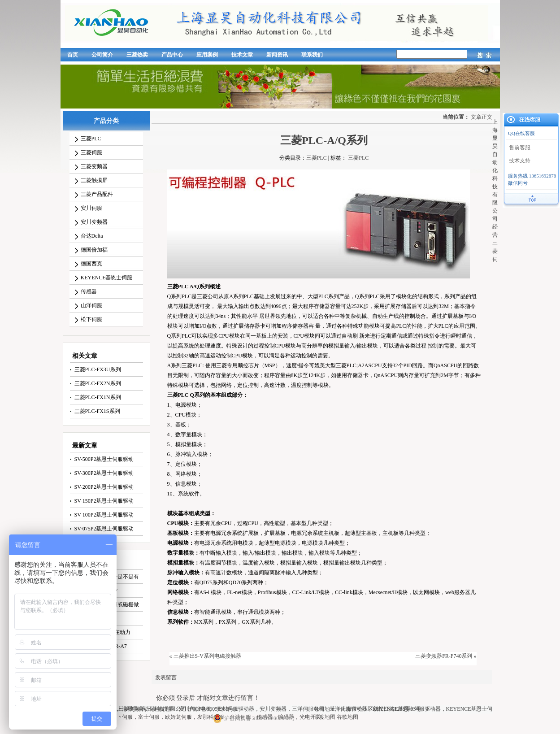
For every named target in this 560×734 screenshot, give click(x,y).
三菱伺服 (91, 152)
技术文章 (242, 55)
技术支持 (520, 161)
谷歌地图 (347, 717)
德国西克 (91, 264)
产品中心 (172, 55)
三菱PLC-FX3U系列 (98, 369)
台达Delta (92, 236)
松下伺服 (91, 319)
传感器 (89, 291)
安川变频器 (94, 222)
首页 (73, 55)
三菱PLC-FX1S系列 (97, 411)
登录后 (186, 698)
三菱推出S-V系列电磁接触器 (207, 656)
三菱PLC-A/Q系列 (324, 140)
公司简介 (102, 55)
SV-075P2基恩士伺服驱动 (104, 529)
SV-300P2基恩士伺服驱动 (104, 473)
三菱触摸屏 (94, 180)
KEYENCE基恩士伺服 (107, 278)
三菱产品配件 (97, 194)
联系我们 (312, 55)
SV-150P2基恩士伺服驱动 (104, 501)
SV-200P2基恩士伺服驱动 (104, 487)
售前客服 (520, 148)
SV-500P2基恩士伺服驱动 (104, 459)
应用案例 (207, 55)
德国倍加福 (94, 250)
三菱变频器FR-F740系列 (444, 656)
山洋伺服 (91, 305)
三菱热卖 (137, 55)
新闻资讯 (277, 55)
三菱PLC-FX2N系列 (98, 383)
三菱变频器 (94, 166)
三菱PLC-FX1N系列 (98, 397)
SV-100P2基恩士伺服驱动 (104, 515)
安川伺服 (91, 208)
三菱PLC (91, 139)
